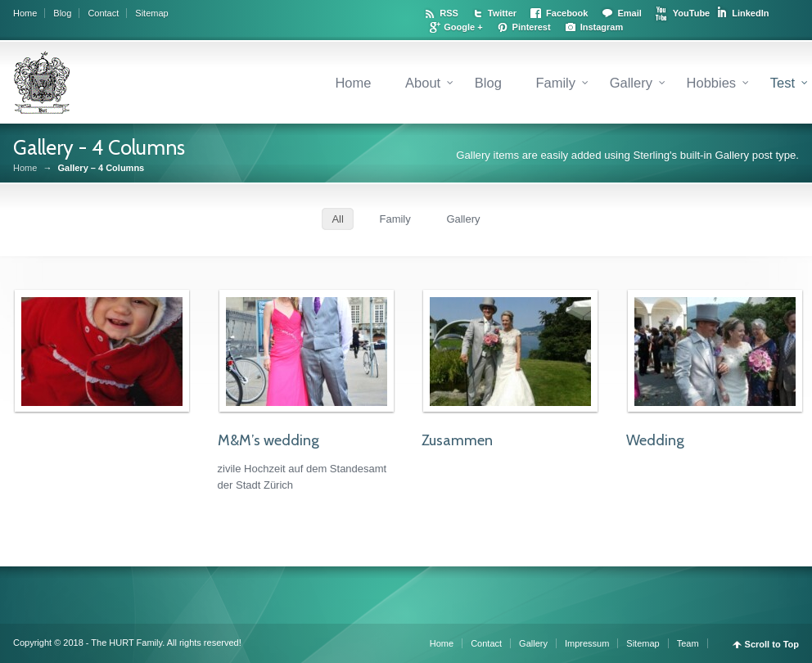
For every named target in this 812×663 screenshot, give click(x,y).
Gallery (631, 83)
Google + (463, 27)
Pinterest (532, 27)
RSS (449, 13)
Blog (62, 13)
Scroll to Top (772, 645)
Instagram (602, 27)
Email (629, 13)
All (337, 219)
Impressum (587, 643)
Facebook (567, 13)
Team (688, 643)
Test (783, 83)
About (423, 83)
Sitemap (151, 13)
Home (25, 13)
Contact (103, 13)
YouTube (691, 13)
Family (555, 83)
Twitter (502, 13)
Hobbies (712, 83)
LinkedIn (750, 13)
